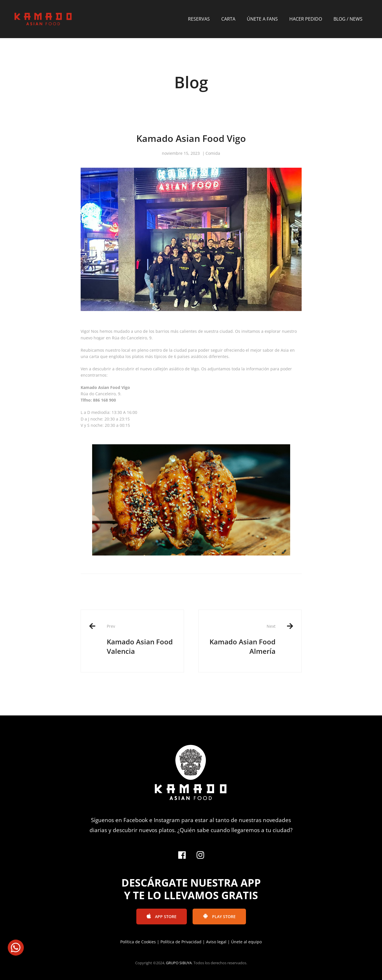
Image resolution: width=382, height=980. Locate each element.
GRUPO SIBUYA (179, 963)
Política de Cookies (138, 942)
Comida (213, 153)
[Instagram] (200, 855)
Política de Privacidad (181, 942)
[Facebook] (182, 855)
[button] (16, 948)
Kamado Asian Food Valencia (141, 640)
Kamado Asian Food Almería (241, 640)
